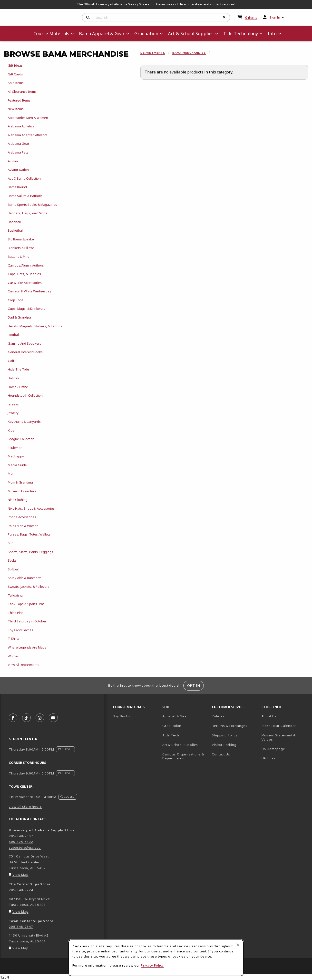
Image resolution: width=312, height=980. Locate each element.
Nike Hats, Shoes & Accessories (31, 508)
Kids (11, 430)
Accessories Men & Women (28, 118)
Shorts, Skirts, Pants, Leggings (30, 552)
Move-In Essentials (22, 491)
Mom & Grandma (20, 482)
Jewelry (13, 413)
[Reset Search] (224, 17)
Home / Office (18, 387)
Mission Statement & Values (279, 737)
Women (14, 656)
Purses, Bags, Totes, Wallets (29, 534)
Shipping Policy (224, 735)
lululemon (15, 448)
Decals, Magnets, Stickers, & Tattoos (35, 326)
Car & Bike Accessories (25, 283)
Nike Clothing (18, 500)
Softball (14, 569)
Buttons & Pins (19, 257)
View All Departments (24, 665)
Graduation (172, 726)
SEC (11, 543)
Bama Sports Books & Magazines (32, 205)
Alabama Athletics (21, 126)
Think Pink (16, 613)
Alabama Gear (19, 144)
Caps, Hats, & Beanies (24, 274)
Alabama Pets (18, 152)
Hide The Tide (18, 369)
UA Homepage (284, 749)
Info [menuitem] (272, 33)
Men (11, 474)
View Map (20, 875)
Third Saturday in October (27, 621)
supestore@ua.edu (25, 847)
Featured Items (19, 100)
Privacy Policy (152, 965)
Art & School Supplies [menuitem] (191, 33)
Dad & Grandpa (19, 317)
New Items (16, 109)
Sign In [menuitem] (275, 17)
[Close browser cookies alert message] (238, 945)
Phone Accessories (22, 517)
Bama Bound (17, 187)
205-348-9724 (21, 890)
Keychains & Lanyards (24, 422)
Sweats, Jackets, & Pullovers (29, 587)
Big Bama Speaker (21, 239)
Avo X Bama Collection (24, 178)
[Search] (88, 18)
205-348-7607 (21, 836)
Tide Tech (171, 735)
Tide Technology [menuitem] (241, 33)
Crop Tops (16, 300)
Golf (11, 361)
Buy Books (122, 716)
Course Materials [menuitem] (51, 33)
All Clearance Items (22, 92)
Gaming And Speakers (24, 343)
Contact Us (221, 754)
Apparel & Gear (175, 716)
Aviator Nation (18, 170)
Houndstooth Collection (25, 395)
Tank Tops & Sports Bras (26, 604)
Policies (218, 716)
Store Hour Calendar (284, 726)
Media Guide (17, 465)
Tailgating (15, 595)
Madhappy (16, 456)
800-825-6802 (21, 842)
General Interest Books (25, 352)
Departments (153, 53)
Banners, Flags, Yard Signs (28, 213)
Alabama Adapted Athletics (28, 135)
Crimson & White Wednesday (29, 291)
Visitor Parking (224, 745)
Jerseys (13, 404)
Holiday (13, 378)
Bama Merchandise (189, 53)
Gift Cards (15, 74)
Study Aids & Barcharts (25, 578)
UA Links (269, 758)
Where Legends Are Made (27, 647)
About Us (269, 716)
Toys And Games (20, 630)
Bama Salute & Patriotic (25, 196)
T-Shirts (14, 639)
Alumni (13, 161)
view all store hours (25, 806)
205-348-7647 (21, 927)
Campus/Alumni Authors (26, 265)
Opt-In (194, 686)
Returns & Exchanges (230, 726)
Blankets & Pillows (21, 248)
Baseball (14, 222)
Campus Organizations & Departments (185, 756)
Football (14, 335)
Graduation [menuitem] (146, 33)
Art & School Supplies (180, 745)
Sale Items (16, 83)
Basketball (16, 230)
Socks (12, 560)
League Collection (21, 439)
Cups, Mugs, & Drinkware (27, 309)
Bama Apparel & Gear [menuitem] (102, 33)
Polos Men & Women (23, 526)
